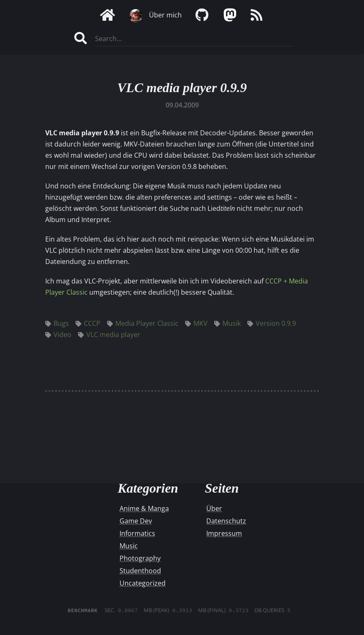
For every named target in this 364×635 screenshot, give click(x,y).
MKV (196, 323)
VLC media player (109, 335)
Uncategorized (143, 583)
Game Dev (136, 521)
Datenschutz (226, 521)
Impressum (224, 533)
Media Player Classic (143, 323)
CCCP (88, 323)
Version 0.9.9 (272, 323)
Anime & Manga (144, 508)
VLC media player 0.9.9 (182, 88)
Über (214, 508)
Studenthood (140, 571)
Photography (140, 558)
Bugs (57, 323)
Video (58, 335)
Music (129, 546)
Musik (227, 323)
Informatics (137, 533)
